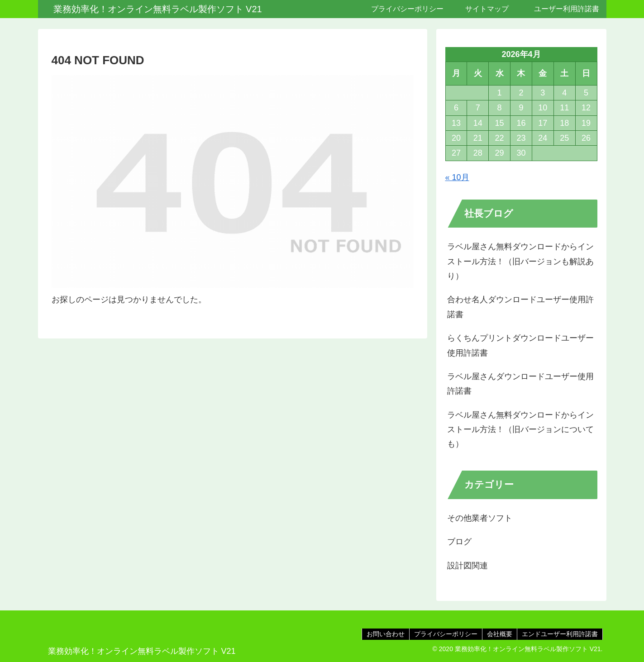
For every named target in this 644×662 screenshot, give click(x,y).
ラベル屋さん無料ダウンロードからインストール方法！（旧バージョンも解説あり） (520, 261)
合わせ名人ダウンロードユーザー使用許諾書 (520, 307)
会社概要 (500, 634)
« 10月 (457, 177)
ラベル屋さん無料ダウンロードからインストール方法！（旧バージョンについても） (520, 430)
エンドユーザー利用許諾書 (560, 634)
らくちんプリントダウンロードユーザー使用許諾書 (520, 345)
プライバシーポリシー (446, 634)
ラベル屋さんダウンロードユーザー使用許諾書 (520, 384)
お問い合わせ (386, 634)
